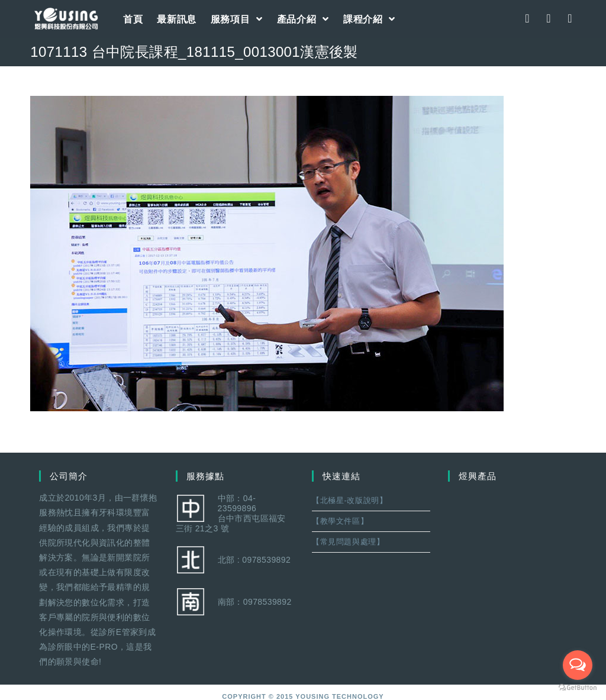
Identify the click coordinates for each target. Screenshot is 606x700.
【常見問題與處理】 (348, 542)
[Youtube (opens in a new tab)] (570, 18)
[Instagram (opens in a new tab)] (549, 18)
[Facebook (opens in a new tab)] (527, 18)
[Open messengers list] (578, 665)
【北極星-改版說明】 (349, 500)
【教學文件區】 (340, 521)
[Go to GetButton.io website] (578, 688)
